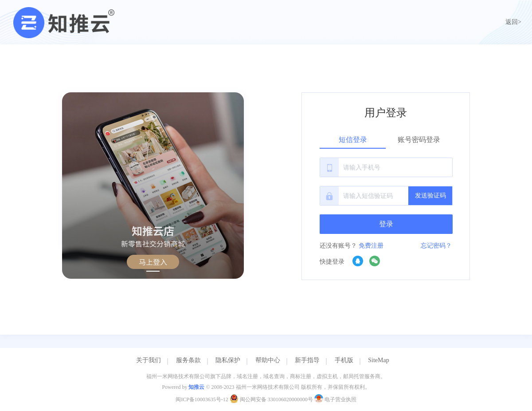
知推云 (196, 387)
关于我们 (149, 360)
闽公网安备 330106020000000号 (272, 399)
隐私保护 (228, 360)
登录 (386, 224)
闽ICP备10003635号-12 (202, 399)
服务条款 (188, 360)
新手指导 (307, 360)
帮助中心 (268, 360)
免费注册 (371, 246)
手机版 (344, 360)
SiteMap (378, 360)
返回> (513, 22)
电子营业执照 (335, 399)
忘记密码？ (436, 246)
